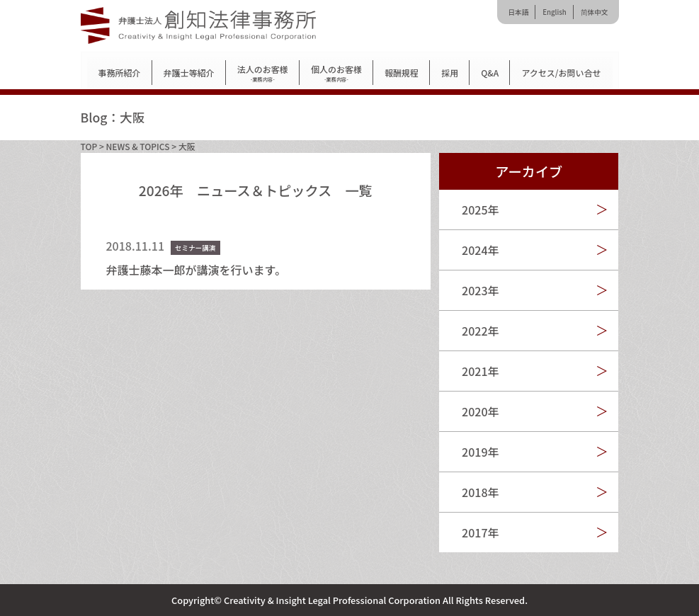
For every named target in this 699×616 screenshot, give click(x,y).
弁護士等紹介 (189, 73)
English (554, 12)
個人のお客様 (336, 73)
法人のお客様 (263, 73)
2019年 (480, 452)
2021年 (480, 371)
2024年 (480, 250)
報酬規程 (402, 73)
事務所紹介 (120, 73)
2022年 (480, 331)
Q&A (490, 73)
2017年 (480, 532)
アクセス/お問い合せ (561, 73)
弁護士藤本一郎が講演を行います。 (196, 270)
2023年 (480, 290)
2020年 (480, 411)
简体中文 (595, 12)
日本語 (518, 12)
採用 (450, 73)
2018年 (480, 492)
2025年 (480, 210)
